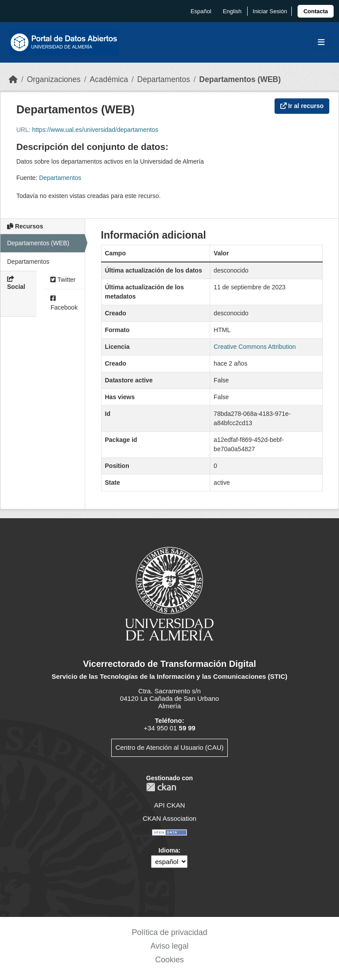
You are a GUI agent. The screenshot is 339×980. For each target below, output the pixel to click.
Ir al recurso (302, 106)
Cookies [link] (169, 960)
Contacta (316, 11)
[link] (316, 11)
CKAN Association (169, 818)
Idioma (168, 850)
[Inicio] (13, 79)
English (232, 11)
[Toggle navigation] (321, 43)
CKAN (161, 787)
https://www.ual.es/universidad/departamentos (95, 130)
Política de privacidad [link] (169, 932)
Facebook (64, 303)
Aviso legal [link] (170, 946)
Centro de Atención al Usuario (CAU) (169, 747)
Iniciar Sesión (270, 11)
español (201, 11)
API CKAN (169, 805)
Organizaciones (54, 79)
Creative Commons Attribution (255, 347)
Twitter (63, 280)
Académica (109, 79)
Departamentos (164, 79)
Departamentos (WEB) (240, 79)
